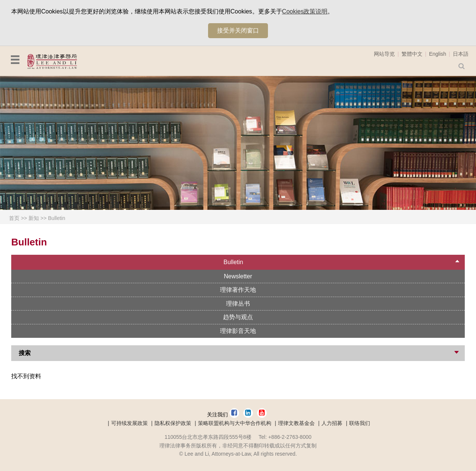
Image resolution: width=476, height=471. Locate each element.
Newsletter (238, 276)
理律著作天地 (238, 290)
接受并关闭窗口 (238, 30)
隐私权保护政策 (173, 423)
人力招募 (332, 423)
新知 (34, 218)
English (437, 54)
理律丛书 (238, 304)
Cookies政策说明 (305, 11)
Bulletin (57, 218)
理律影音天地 (238, 331)
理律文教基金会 (296, 423)
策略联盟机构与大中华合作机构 (235, 423)
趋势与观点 (238, 317)
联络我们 (360, 423)
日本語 (461, 54)
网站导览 (384, 54)
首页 (14, 218)
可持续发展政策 (129, 423)
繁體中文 (412, 54)
